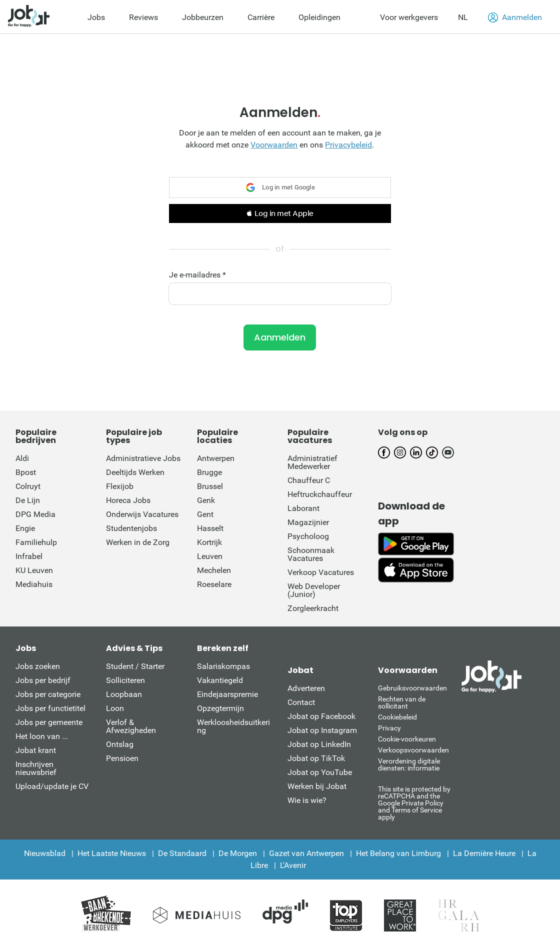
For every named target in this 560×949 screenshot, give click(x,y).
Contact (301, 702)
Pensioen (122, 758)
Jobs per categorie (48, 694)
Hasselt (210, 528)
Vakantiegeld (220, 680)
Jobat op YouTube (320, 772)
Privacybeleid (348, 145)
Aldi (22, 458)
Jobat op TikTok (316, 758)
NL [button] (463, 17)
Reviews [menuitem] (143, 17)
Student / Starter (135, 666)
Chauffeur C (309, 480)
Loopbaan (124, 694)
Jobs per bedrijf (43, 680)
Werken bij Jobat (317, 786)
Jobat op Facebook (321, 716)
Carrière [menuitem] (261, 17)
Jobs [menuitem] (96, 17)
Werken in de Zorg (138, 542)
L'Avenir (293, 865)
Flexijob (120, 486)
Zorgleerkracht (313, 608)
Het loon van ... (42, 736)
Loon (115, 708)
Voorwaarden (274, 145)
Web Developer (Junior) (314, 590)
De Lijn (28, 500)
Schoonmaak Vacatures (311, 554)
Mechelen (214, 570)
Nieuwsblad (45, 853)
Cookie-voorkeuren (407, 739)
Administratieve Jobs (143, 458)
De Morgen (238, 853)
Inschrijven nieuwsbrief (36, 768)
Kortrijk (209, 542)
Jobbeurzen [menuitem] (203, 17)
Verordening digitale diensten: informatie (409, 764)
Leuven (210, 556)
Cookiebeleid (397, 717)
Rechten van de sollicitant (402, 702)
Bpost (26, 472)
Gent (205, 514)
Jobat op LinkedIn (319, 744)
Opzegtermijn (220, 708)
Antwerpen (216, 458)
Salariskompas (223, 666)
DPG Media (35, 514)
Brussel (210, 486)
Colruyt (28, 486)
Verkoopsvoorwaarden (413, 750)
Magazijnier (308, 522)
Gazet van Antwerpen (306, 853)
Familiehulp (36, 542)
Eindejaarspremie (227, 694)
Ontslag (120, 744)
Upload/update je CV (52, 786)
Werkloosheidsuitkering (233, 726)
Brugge (209, 472)
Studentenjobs (131, 528)
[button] (280, 213)
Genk (206, 500)
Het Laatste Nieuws (112, 853)
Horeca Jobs (128, 500)
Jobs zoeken (38, 666)
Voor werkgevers (409, 17)
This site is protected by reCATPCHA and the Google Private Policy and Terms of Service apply (414, 803)
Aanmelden (515, 17)
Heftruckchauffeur (320, 494)
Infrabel (29, 556)
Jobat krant (36, 750)
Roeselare (214, 584)
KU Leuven (34, 570)
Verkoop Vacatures (321, 572)
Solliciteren (125, 680)
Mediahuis (34, 584)
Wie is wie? (307, 800)
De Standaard (182, 853)
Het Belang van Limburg (398, 853)
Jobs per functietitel (50, 708)
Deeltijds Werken (135, 472)
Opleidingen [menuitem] (319, 17)
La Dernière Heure (484, 853)
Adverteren (306, 688)
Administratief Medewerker (312, 462)
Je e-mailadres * (197, 275)
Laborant (303, 508)
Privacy (389, 728)
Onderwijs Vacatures (142, 514)
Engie (25, 528)
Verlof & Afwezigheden (131, 726)
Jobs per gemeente (49, 722)
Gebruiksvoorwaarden (412, 688)
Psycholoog (308, 536)
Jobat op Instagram (322, 730)
